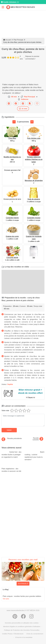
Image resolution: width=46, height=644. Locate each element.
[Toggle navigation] (3, 7)
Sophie (10, 384)
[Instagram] (31, 616)
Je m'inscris (23, 584)
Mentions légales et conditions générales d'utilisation (22, 626)
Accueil (7, 40)
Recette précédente (12, 439)
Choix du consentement (35, 634)
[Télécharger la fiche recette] (30, 104)
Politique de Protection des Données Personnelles (22, 630)
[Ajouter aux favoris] (37, 104)
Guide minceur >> (11, 2)
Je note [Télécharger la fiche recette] (23, 109)
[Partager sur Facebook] (16, 104)
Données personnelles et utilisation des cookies (22, 623)
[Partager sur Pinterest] (23, 104)
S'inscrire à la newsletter (24, 637)
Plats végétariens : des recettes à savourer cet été (11, 468)
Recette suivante (38, 439)
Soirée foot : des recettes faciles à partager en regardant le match (11, 455)
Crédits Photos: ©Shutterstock (13, 634)
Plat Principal (18, 40)
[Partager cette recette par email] (9, 104)
